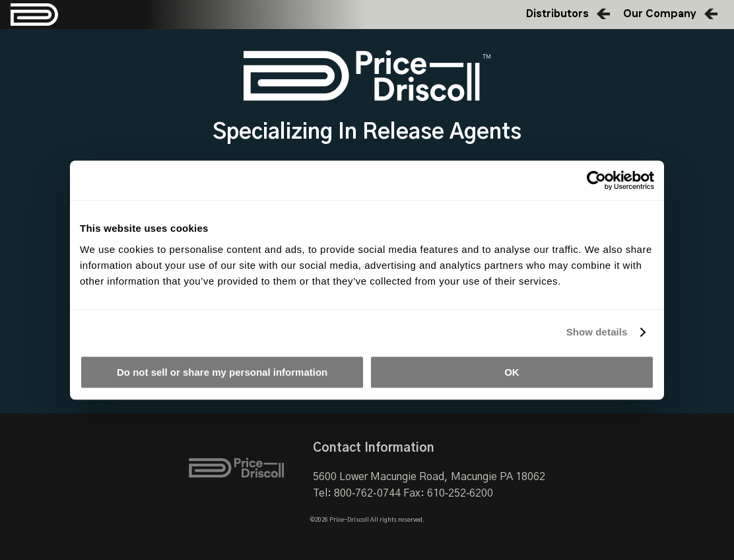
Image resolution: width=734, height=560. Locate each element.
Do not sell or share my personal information (222, 372)
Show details (597, 332)
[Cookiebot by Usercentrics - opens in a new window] (596, 180)
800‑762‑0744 (367, 493)
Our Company (660, 14)
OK (512, 372)
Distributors (557, 14)
